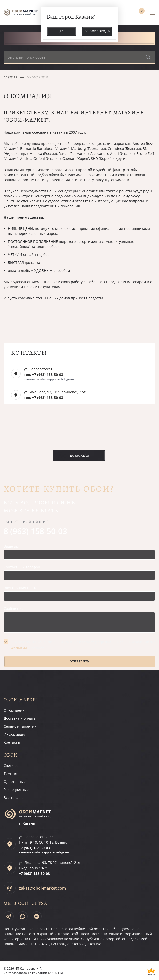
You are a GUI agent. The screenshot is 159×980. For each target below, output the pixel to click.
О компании (14, 710)
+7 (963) (34, 848)
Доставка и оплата (20, 718)
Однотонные (15, 782)
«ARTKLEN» (56, 973)
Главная (11, 77)
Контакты (12, 742)
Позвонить (79, 456)
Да (61, 31)
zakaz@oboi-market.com (42, 888)
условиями (19, 648)
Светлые (11, 766)
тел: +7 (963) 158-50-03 (44, 375)
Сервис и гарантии (20, 726)
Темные (10, 774)
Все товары (14, 798)
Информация (15, 734)
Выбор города (97, 31)
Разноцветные (16, 790)
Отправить (79, 661)
